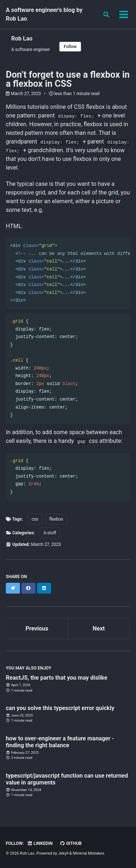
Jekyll (63, 853)
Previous (37, 628)
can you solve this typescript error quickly (60, 708)
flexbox (56, 519)
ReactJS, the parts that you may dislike (57, 678)
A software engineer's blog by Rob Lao (44, 14)
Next (99, 628)
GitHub (71, 843)
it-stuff (50, 533)
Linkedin (40, 843)
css (35, 519)
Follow (70, 47)
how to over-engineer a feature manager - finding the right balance (60, 742)
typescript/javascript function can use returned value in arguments (67, 779)
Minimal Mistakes (89, 853)
